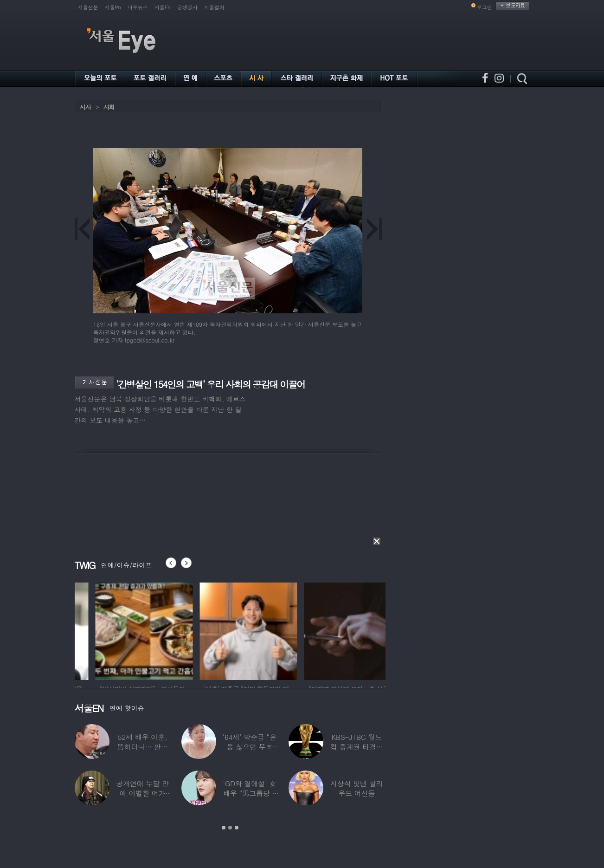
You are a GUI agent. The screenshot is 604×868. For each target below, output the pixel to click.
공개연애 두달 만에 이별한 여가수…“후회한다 (142, 793)
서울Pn (113, 7)
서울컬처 (214, 7)
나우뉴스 (138, 7)
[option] (107, 630)
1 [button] (224, 828)
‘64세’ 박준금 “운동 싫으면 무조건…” (250, 747)
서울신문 (88, 7)
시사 (85, 107)
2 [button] (230, 828)
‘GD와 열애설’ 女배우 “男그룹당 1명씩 (250, 793)
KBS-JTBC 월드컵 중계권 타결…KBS (357, 747)
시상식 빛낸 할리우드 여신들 (357, 788)
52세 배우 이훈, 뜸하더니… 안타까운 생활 (143, 747)
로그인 (485, 7)
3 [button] (237, 828)
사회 (109, 107)
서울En (163, 7)
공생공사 (187, 7)
